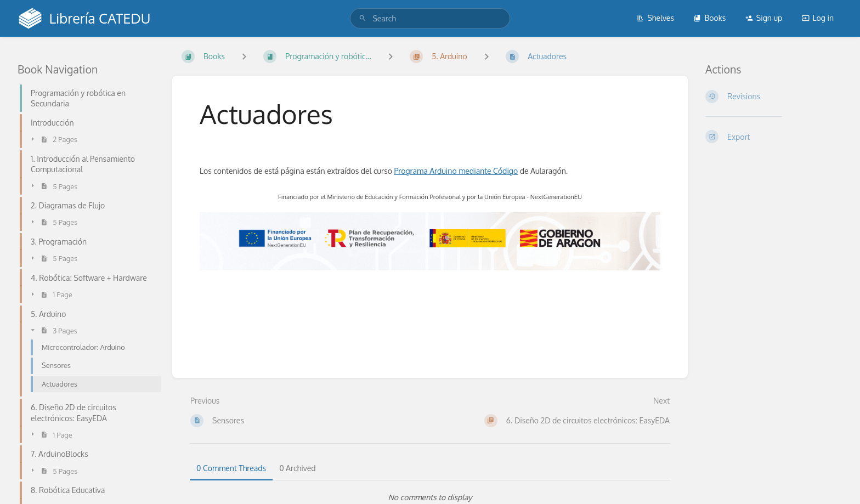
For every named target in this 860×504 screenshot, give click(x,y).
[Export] (774, 137)
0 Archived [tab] (297, 468)
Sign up (764, 18)
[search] (430, 18)
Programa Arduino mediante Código (456, 171)
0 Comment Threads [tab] (231, 468)
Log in (818, 18)
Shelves (655, 18)
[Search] (363, 18)
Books (709, 18)
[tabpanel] (430, 497)
